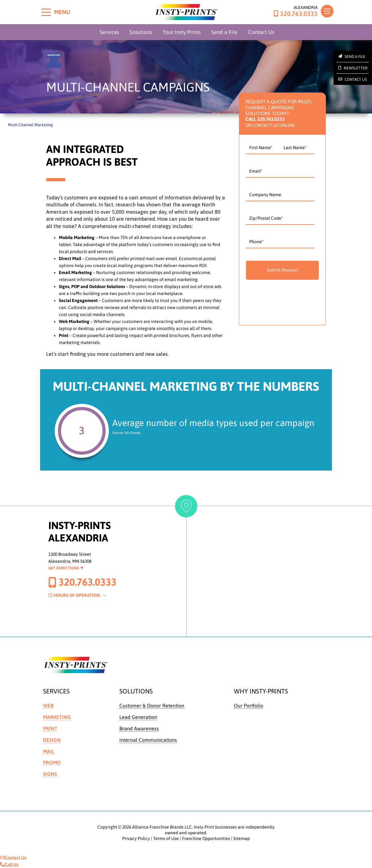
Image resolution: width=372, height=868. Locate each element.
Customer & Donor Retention (152, 706)
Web (48, 706)
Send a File (224, 32)
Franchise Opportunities (206, 838)
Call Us (9, 865)
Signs (50, 774)
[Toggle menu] (46, 12)
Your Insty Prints (182, 32)
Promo (52, 762)
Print (50, 728)
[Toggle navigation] (327, 11)
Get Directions (66, 568)
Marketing (57, 717)
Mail (49, 751)
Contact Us (261, 32)
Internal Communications (148, 740)
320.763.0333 (296, 14)
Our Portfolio (249, 706)
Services (109, 32)
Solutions (141, 32)
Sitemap (242, 838)
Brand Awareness (139, 728)
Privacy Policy (136, 838)
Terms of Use (166, 838)
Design (52, 740)
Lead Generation (138, 717)
